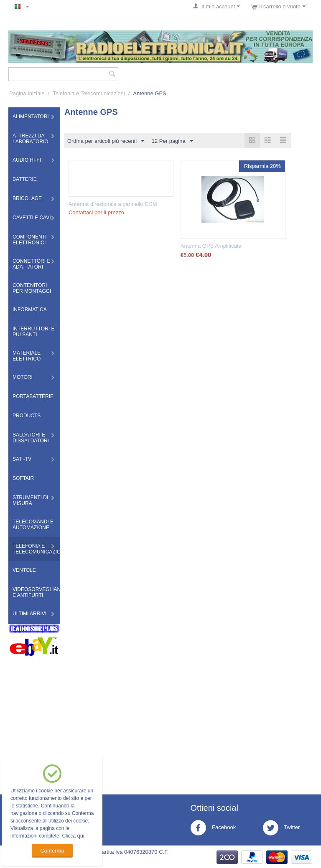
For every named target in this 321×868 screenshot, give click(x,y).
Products (27, 416)
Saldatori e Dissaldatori (31, 438)
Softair (23, 478)
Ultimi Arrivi (29, 614)
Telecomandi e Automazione (33, 525)
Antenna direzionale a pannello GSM (113, 204)
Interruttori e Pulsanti (33, 332)
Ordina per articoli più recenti (106, 141)
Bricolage (27, 198)
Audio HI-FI (27, 160)
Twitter (281, 828)
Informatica (30, 310)
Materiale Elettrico (27, 356)
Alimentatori (31, 117)
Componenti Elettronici (29, 240)
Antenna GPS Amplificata (211, 246)
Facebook (213, 828)
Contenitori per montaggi (32, 288)
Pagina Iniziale (27, 93)
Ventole (24, 570)
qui (80, 836)
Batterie (25, 179)
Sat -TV (22, 459)
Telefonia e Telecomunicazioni (89, 93)
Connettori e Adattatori (31, 264)
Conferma (52, 851)
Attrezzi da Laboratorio (31, 139)
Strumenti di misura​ (30, 500)
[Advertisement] (160, 719)
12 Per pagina (172, 141)
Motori (23, 377)
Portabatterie (33, 396)
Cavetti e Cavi (32, 218)
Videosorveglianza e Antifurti (36, 592)
